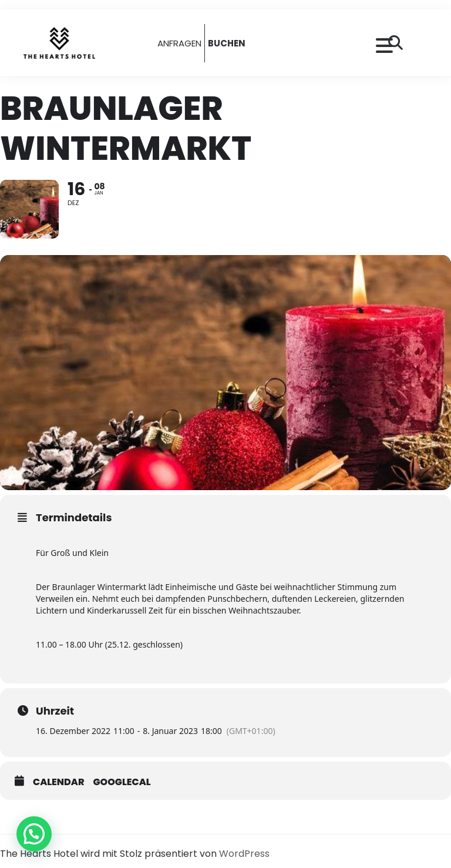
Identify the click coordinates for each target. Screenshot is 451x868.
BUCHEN (227, 43)
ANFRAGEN (179, 43)
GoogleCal (122, 782)
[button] (34, 834)
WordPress (244, 854)
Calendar (59, 782)
